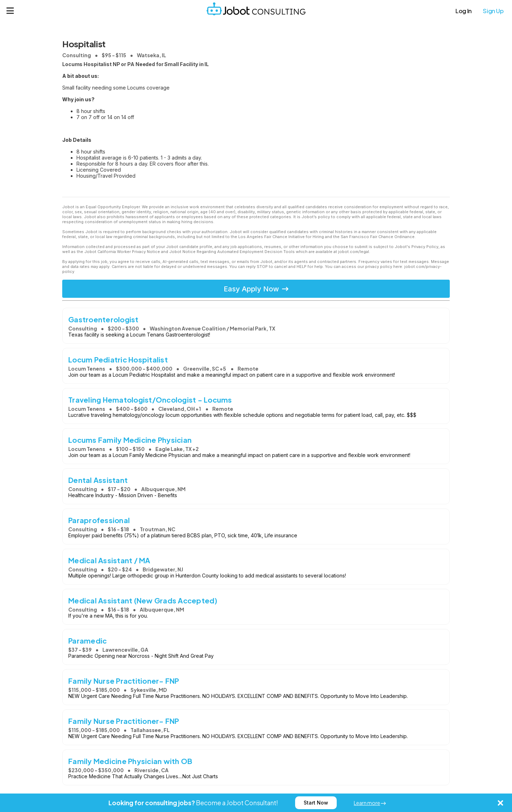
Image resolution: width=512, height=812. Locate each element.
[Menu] (10, 11)
